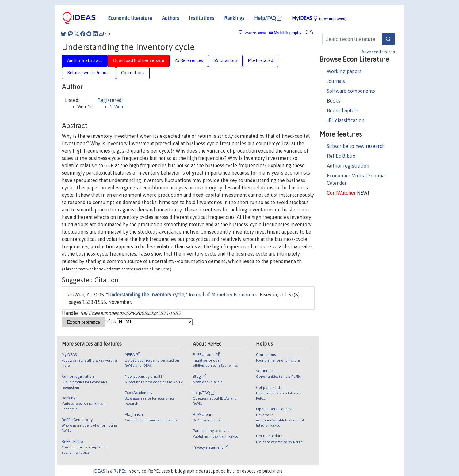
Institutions (202, 18)
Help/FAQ (268, 18)
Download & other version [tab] (138, 60)
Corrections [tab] (133, 73)
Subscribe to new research (356, 146)
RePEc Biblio (341, 156)
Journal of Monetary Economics (223, 295)
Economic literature (130, 18)
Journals (336, 81)
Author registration (348, 166)
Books (334, 101)
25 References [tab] (189, 60)
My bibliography (285, 33)
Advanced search (378, 52)
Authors (170, 18)
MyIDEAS (319, 18)
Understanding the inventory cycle (146, 295)
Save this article (254, 33)
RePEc (122, 471)
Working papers (344, 71)
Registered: (110, 100)
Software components (351, 91)
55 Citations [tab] (225, 60)
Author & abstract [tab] (85, 60)
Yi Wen (116, 107)
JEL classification (346, 120)
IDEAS (99, 471)
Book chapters (343, 110)
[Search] (388, 39)
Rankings (234, 18)
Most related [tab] (260, 60)
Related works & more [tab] (89, 73)
